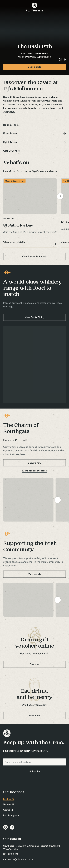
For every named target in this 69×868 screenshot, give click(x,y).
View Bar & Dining (34, 317)
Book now (34, 715)
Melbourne (9, 799)
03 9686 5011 (11, 854)
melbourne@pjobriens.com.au (19, 859)
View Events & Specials (34, 256)
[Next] (60, 196)
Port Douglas (10, 815)
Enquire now (35, 463)
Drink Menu (10, 142)
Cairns (7, 810)
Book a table (34, 67)
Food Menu (10, 133)
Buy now (34, 664)
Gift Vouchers (11, 151)
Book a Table (11, 125)
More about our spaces (34, 471)
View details (34, 574)
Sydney (7, 804)
